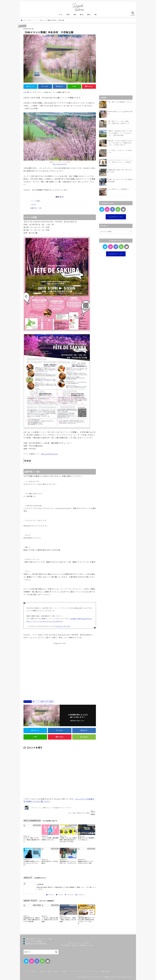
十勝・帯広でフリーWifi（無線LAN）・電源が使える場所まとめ (118, 122)
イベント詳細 (35, 201)
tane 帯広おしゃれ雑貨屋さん (118, 189)
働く (96, 14)
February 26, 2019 (63, 626)
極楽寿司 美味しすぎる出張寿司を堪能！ (120, 113)
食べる (82, 14)
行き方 (34, 204)
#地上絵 (83, 619)
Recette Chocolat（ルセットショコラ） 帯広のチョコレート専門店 (120, 161)
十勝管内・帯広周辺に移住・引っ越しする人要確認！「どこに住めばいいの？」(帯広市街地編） (119, 133)
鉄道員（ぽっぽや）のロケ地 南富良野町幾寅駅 (120, 180)
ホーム (61, 14)
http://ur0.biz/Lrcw (60, 164)
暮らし (89, 14)
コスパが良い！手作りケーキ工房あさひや (119, 151)
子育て (68, 14)
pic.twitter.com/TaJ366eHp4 (51, 621)
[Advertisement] (60, 669)
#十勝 (78, 619)
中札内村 (46, 701)
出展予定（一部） (36, 208)
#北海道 (73, 619)
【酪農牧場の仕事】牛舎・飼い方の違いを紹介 (119, 171)
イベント (28, 701)
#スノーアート (33, 621)
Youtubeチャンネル (116, 217)
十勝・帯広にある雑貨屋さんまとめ (119, 102)
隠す (62, 197)
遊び (75, 14)
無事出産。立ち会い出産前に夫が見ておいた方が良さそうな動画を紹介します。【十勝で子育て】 (119, 143)
